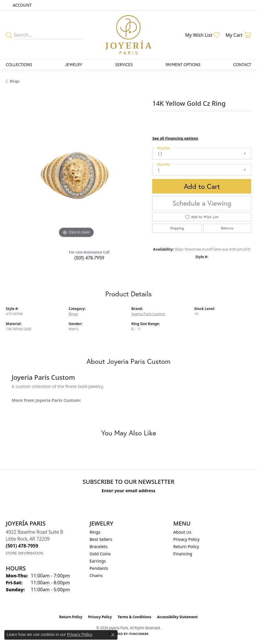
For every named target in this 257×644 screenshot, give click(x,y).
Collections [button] (19, 64)
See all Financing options (175, 138)
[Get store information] (25, 553)
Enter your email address (128, 490)
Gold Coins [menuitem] (100, 554)
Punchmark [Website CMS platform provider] (139, 634)
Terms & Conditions (135, 617)
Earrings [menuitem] (98, 561)
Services (124, 64)
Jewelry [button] (74, 64)
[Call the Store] (22, 546)
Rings (15, 81)
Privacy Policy (186, 539)
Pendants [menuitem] (99, 568)
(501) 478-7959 (89, 258)
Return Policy (186, 547)
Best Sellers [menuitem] (101, 539)
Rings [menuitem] (95, 532)
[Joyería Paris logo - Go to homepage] (128, 35)
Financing (183, 554)
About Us (182, 532)
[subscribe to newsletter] (194, 501)
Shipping (177, 228)
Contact (242, 64)
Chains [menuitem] (96, 575)
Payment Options (183, 64)
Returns (227, 228)
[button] (22, 5)
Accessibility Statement (177, 617)
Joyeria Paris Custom (148, 314)
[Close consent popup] (113, 635)
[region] (76, 169)
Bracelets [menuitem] (99, 547)
